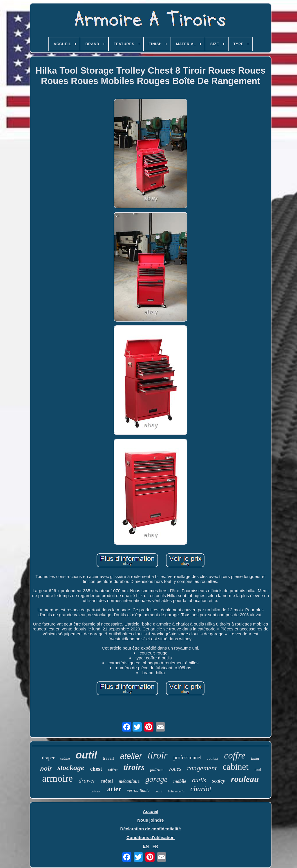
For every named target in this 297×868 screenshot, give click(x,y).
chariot (201, 789)
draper (48, 758)
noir (46, 768)
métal (107, 781)
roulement (95, 791)
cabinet (236, 767)
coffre (234, 755)
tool (258, 770)
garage (156, 779)
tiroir (157, 755)
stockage (71, 768)
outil (86, 755)
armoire (57, 778)
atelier (131, 756)
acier (114, 789)
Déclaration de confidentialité (150, 829)
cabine (65, 758)
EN (146, 846)
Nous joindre (151, 820)
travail (108, 758)
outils (199, 780)
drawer (87, 781)
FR (155, 846)
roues (175, 769)
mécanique (129, 781)
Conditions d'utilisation (151, 837)
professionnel (188, 758)
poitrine (157, 770)
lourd (159, 791)
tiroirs (134, 767)
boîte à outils (176, 791)
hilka (255, 758)
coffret (113, 770)
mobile (180, 781)
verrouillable (138, 790)
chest (96, 769)
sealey (219, 781)
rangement (202, 768)
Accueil (150, 811)
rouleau (245, 779)
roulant (213, 758)
